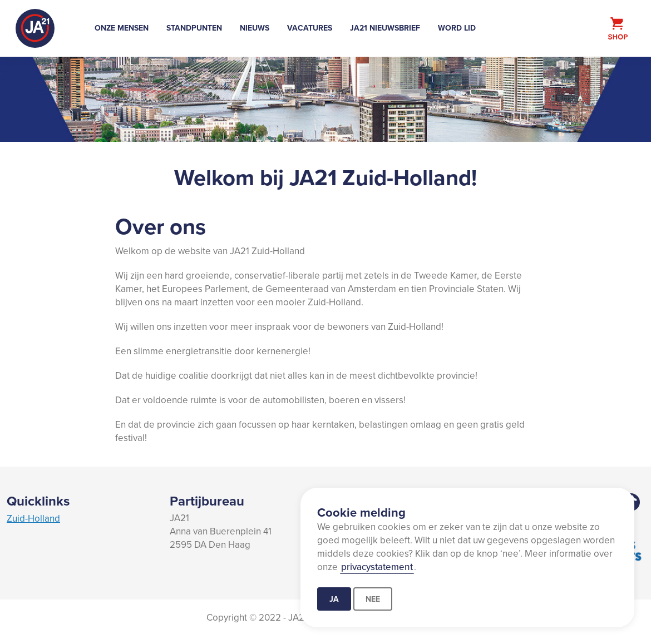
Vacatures (310, 28)
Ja (334, 599)
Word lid (457, 28)
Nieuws (255, 28)
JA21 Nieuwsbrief (385, 28)
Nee (373, 599)
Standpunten (194, 28)
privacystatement (377, 567)
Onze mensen (122, 28)
